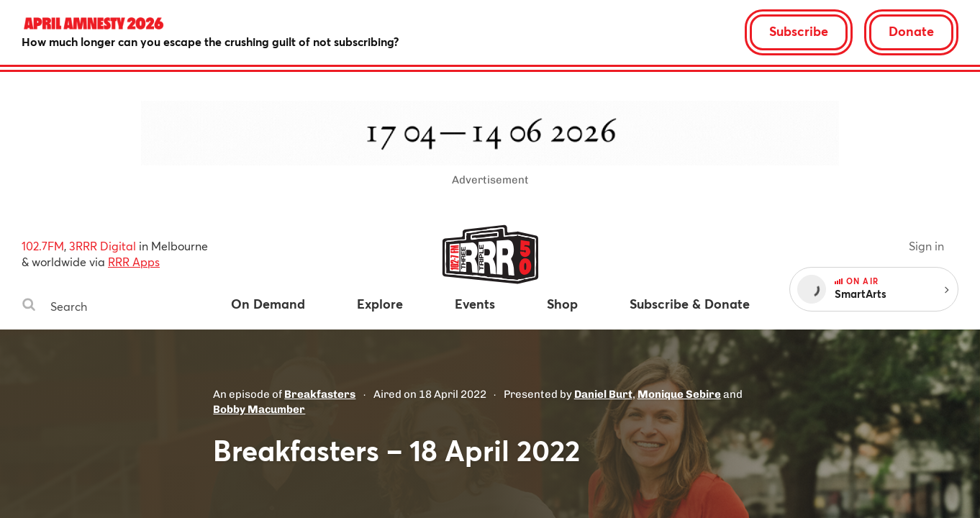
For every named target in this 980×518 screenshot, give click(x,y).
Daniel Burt (603, 394)
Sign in (926, 246)
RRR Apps (134, 262)
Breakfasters (320, 394)
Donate (911, 31)
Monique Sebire (679, 394)
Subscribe (799, 31)
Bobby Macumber (259, 409)
